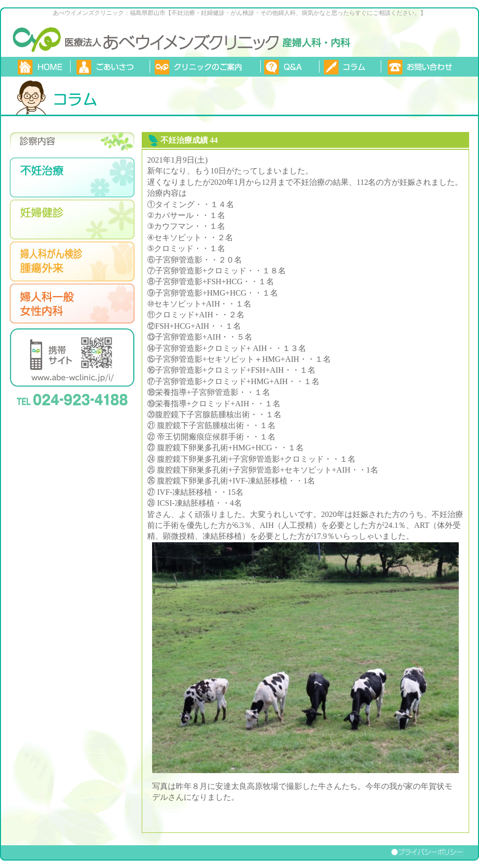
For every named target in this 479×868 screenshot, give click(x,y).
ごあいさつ (110, 67)
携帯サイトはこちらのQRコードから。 (72, 357)
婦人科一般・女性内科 (72, 304)
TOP (40, 67)
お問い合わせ (425, 67)
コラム (350, 67)
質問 (290, 67)
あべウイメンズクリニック (37, 38)
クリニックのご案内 (205, 67)
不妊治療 (72, 177)
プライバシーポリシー (435, 852)
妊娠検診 (72, 219)
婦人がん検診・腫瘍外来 (72, 261)
